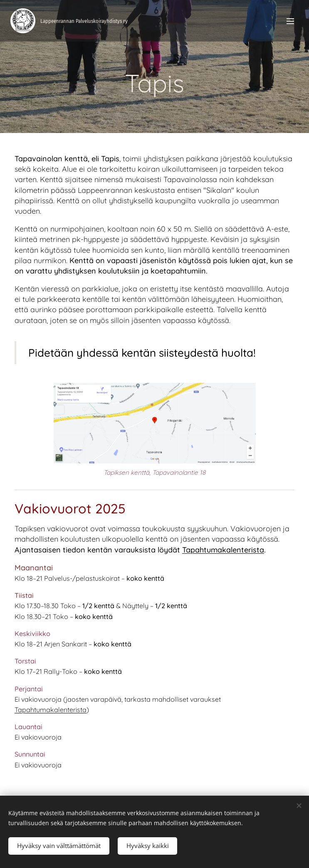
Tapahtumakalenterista (223, 550)
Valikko (290, 21)
